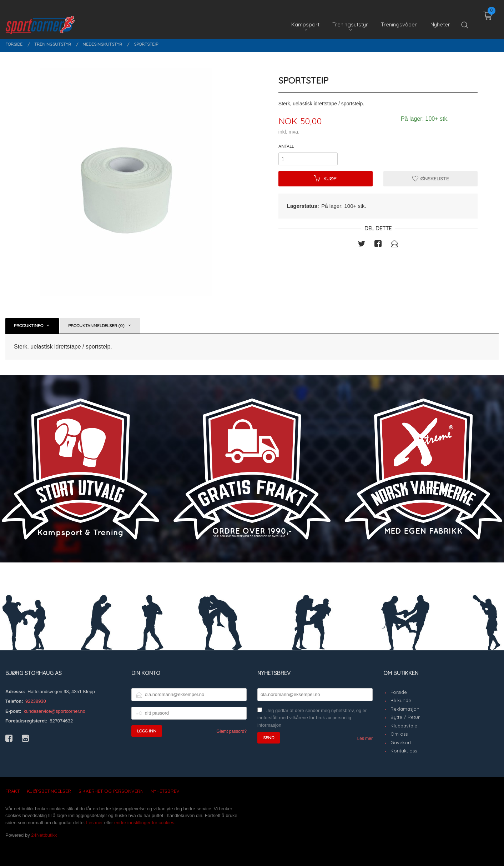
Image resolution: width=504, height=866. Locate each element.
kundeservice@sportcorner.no (54, 711)
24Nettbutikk (44, 835)
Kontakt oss (404, 751)
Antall (286, 146)
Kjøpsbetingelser (49, 791)
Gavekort (401, 742)
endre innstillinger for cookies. (145, 823)
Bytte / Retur (405, 717)
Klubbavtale (404, 726)
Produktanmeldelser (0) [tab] (96, 326)
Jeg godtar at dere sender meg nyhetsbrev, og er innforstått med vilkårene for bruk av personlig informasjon (312, 718)
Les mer (365, 739)
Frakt (12, 791)
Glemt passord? (231, 731)
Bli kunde (401, 700)
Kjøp (325, 179)
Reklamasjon (405, 709)
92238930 (36, 701)
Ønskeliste (431, 179)
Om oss (399, 734)
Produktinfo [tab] (29, 326)
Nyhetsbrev (165, 791)
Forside (399, 692)
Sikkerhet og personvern (111, 791)
